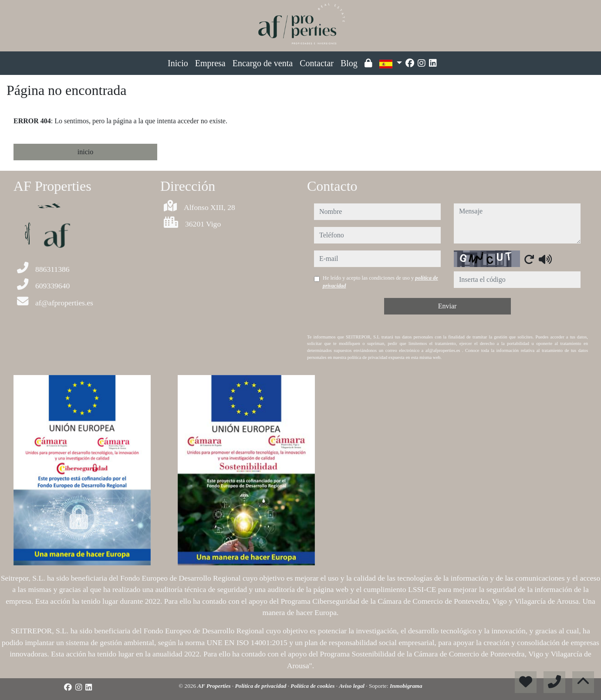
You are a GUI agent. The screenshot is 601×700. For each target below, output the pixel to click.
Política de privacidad (262, 686)
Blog (349, 63)
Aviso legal (352, 686)
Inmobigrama (406, 686)
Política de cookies (313, 686)
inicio (85, 152)
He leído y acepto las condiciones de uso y (380, 282)
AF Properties (215, 686)
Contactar (317, 63)
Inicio (178, 63)
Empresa (210, 63)
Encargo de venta (263, 63)
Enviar (447, 306)
